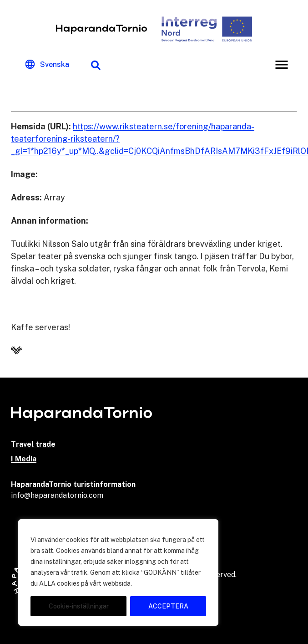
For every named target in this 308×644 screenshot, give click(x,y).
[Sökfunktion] (96, 65)
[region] (118, 572)
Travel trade (33, 444)
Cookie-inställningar (79, 606)
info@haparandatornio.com (57, 495)
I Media (24, 459)
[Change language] (47, 65)
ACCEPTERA (168, 606)
